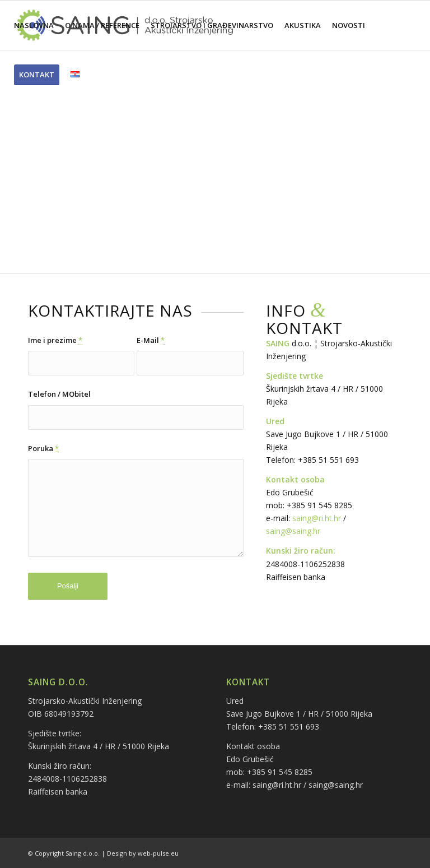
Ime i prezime (55, 340)
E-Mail (151, 340)
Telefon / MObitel (59, 394)
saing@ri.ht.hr (317, 518)
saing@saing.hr (293, 531)
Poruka (43, 448)
